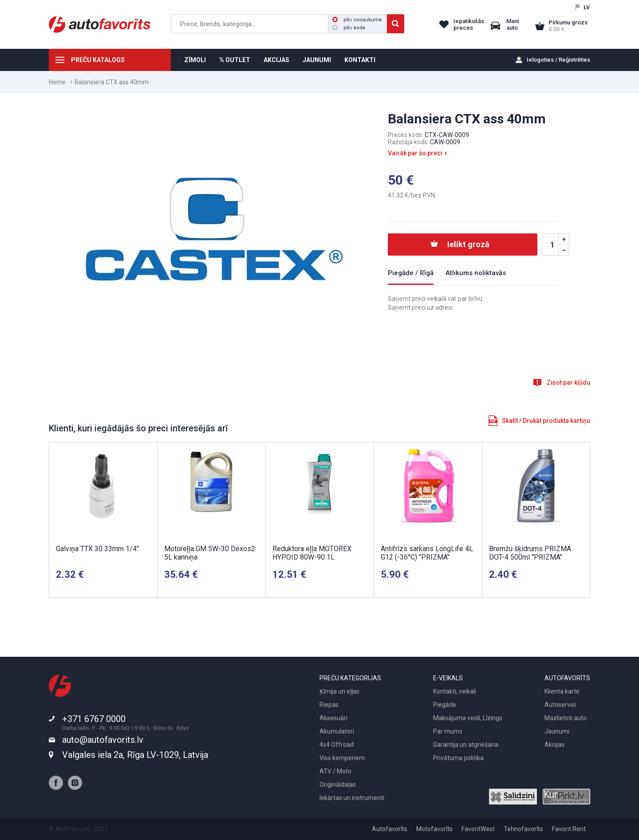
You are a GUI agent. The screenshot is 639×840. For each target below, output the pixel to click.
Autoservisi (560, 705)
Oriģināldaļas (338, 785)
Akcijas (554, 745)
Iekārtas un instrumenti (352, 798)
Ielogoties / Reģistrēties (558, 60)
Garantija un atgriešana (466, 745)
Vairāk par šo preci (415, 153)
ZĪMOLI (195, 60)
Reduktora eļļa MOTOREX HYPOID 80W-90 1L (312, 553)
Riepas (329, 705)
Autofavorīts (390, 829)
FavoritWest (478, 829)
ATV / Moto (335, 771)
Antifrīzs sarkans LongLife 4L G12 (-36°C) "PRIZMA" (427, 553)
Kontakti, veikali (455, 691)
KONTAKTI (360, 60)
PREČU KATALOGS (98, 60)
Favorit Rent (569, 829)
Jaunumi (557, 731)
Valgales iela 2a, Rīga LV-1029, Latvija (135, 755)
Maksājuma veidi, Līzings (468, 718)
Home (57, 82)
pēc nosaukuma (357, 20)
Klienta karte (562, 691)
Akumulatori (337, 731)
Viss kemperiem (342, 758)
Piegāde (445, 705)
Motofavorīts (434, 829)
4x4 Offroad (337, 745)
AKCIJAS (276, 60)
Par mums (448, 731)
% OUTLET (235, 60)
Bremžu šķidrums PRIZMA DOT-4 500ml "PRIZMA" (530, 553)
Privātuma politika (458, 758)
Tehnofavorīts (523, 829)
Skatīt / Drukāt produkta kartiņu (546, 421)
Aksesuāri (333, 718)
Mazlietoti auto (566, 718)
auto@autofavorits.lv (103, 740)
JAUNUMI (317, 60)
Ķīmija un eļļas (339, 691)
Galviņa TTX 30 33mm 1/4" (97, 549)
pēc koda (349, 28)
